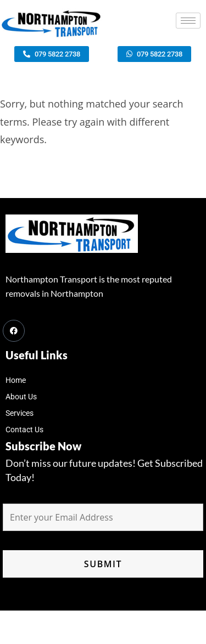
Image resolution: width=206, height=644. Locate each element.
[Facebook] (14, 331)
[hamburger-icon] (188, 21)
